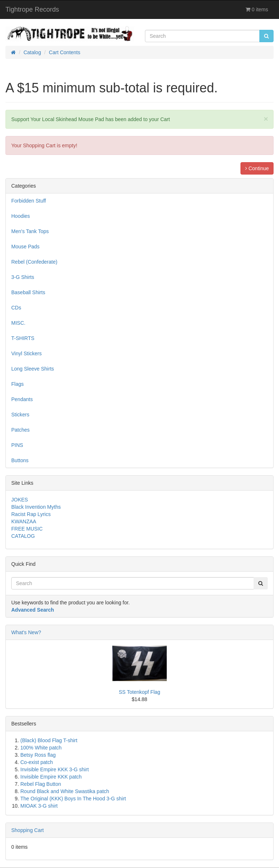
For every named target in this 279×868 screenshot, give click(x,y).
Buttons (20, 460)
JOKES (20, 500)
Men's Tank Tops (30, 231)
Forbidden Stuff (29, 201)
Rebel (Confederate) (34, 262)
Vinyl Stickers (27, 353)
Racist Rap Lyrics (31, 514)
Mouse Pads (25, 247)
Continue (257, 168)
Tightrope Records (32, 9)
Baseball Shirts (28, 292)
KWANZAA (24, 521)
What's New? (26, 632)
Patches (21, 430)
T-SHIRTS (23, 338)
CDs (16, 308)
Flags (17, 384)
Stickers (20, 415)
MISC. (18, 323)
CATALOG (23, 536)
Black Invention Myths (36, 507)
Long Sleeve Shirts (33, 369)
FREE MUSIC (27, 529)
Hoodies (21, 216)
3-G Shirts (23, 277)
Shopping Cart (28, 830)
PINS (17, 445)
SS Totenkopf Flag (139, 692)
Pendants (22, 399)
